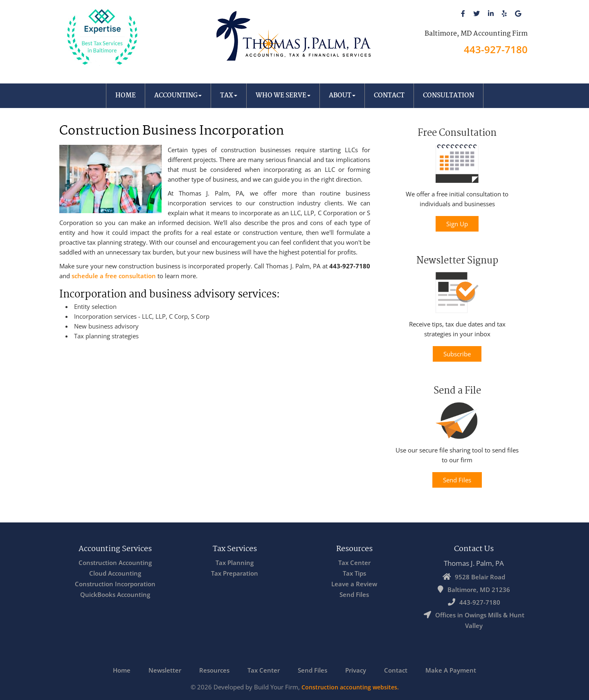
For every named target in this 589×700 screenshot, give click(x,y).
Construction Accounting (115, 563)
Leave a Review (354, 584)
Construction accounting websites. (350, 687)
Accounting (178, 96)
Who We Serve (283, 96)
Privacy (356, 670)
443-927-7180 (496, 50)
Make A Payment (451, 670)
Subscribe (457, 354)
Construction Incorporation (115, 584)
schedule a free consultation (114, 276)
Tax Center (354, 563)
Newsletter (165, 670)
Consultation (448, 96)
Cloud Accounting (115, 573)
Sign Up (457, 224)
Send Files (457, 480)
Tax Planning (235, 563)
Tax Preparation (235, 573)
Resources (214, 670)
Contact (389, 96)
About (342, 96)
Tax (229, 96)
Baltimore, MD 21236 (479, 590)
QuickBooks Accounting (115, 594)
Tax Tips (354, 573)
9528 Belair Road (480, 577)
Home (126, 96)
